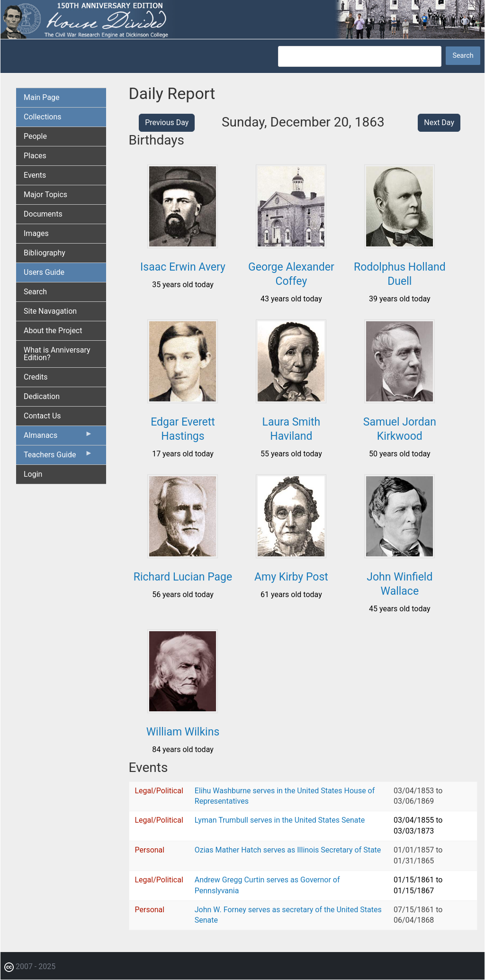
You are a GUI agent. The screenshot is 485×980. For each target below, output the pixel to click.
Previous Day (167, 122)
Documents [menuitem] (43, 214)
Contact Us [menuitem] (42, 416)
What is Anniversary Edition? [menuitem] (57, 354)
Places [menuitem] (35, 156)
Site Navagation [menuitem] (50, 311)
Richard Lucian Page (183, 577)
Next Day (439, 122)
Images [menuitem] (36, 233)
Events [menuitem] (35, 175)
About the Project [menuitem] (53, 331)
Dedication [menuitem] (42, 396)
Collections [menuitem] (43, 117)
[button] (183, 245)
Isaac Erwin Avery (183, 267)
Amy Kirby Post (291, 577)
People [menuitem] (35, 136)
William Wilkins (183, 732)
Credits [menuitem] (36, 377)
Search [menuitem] (35, 292)
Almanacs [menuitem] (58, 437)
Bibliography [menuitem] (45, 253)
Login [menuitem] (33, 474)
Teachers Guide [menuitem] (58, 457)
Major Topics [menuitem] (45, 195)
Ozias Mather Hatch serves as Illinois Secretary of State (288, 850)
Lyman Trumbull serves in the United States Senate (280, 820)
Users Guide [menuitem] (44, 272)
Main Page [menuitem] (42, 97)
